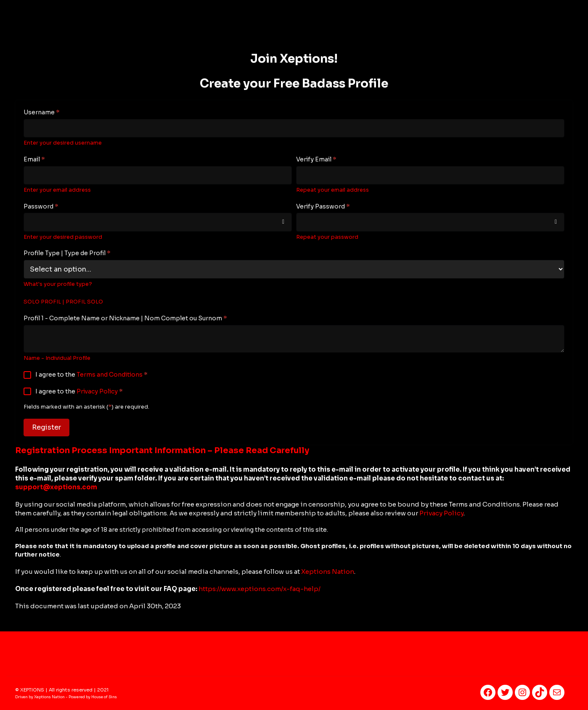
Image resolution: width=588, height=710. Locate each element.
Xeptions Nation (328, 571)
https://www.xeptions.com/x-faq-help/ (260, 589)
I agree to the (91, 375)
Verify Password (323, 206)
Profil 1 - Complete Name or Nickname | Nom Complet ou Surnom (125, 318)
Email (34, 159)
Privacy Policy (97, 391)
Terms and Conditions (110, 375)
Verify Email (316, 159)
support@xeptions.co (56, 487)
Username (42, 112)
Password (41, 206)
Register (46, 427)
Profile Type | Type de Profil (67, 253)
